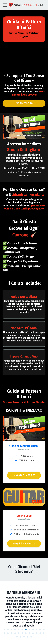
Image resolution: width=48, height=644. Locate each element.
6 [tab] (22, 630)
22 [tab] (37, 633)
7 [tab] (26, 630)
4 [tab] (15, 630)
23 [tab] (40, 633)
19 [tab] (26, 633)
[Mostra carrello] (41, 5)
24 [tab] (44, 633)
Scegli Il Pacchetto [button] (24, 543)
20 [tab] (29, 633)
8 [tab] (29, 630)
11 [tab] (40, 630)
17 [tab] (19, 633)
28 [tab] (28, 637)
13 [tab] (4, 633)
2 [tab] (8, 630)
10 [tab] (37, 630)
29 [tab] (31, 637)
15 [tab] (12, 633)
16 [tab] (15, 633)
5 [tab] (19, 630)
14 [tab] (8, 633)
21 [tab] (33, 633)
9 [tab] (33, 630)
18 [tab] (22, 633)
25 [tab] (17, 637)
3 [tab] (12, 630)
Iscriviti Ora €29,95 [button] (24, 475)
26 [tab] (20, 637)
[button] (24, 474)
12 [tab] (44, 630)
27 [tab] (24, 637)
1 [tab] (4, 630)
